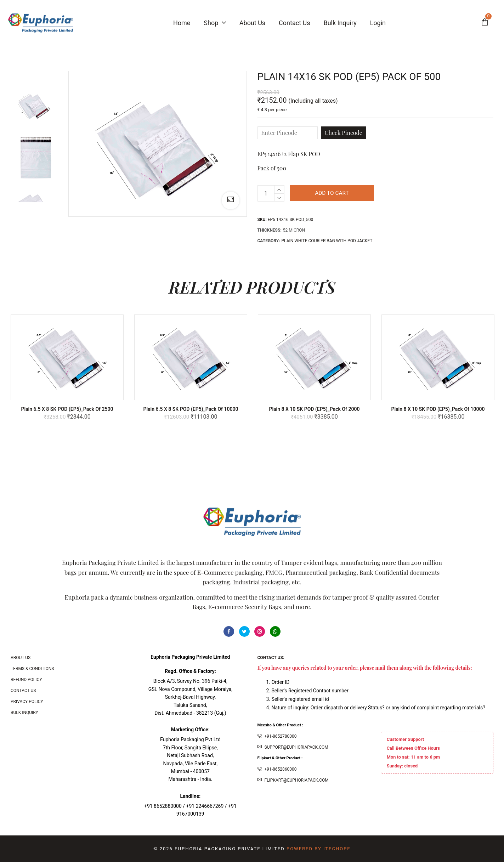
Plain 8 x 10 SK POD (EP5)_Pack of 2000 (314, 409)
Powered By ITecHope (319, 849)
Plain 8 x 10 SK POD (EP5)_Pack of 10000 (438, 409)
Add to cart (334, 193)
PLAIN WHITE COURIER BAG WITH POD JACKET (327, 241)
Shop (215, 23)
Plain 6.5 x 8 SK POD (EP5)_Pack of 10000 (191, 409)
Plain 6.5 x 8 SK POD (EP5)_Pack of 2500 (67, 409)
